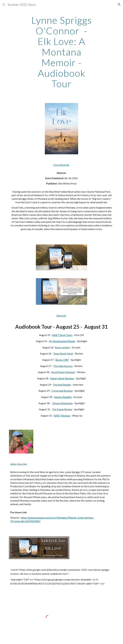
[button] (4, 4)
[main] (61, 52)
